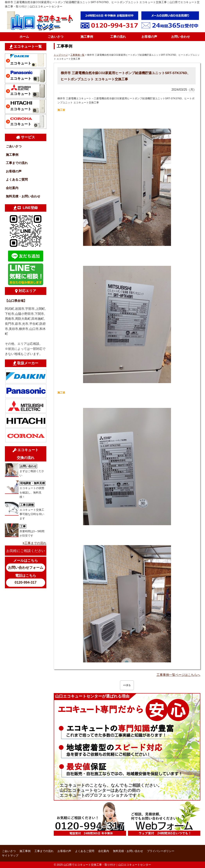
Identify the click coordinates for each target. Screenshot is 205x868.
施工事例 (87, 37)
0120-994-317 (26, 582)
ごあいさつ (56, 37)
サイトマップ (10, 855)
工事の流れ (118, 37)
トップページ (61, 55)
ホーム (24, 37)
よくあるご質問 (17, 180)
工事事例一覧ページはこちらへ (178, 675)
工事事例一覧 (77, 55)
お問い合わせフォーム (26, 568)
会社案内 (12, 188)
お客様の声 (149, 37)
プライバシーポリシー (161, 851)
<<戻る (127, 685)
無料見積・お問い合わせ (23, 196)
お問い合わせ (181, 37)
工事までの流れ (17, 163)
